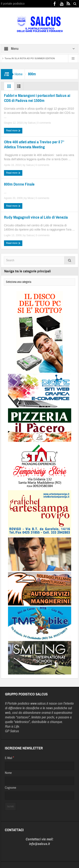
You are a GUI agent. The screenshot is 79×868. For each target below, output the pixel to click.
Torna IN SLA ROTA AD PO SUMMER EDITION (30, 58)
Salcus (32, 123)
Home (19, 74)
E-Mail (9, 758)
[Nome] (40, 781)
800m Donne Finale (19, 184)
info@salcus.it (39, 844)
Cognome (11, 788)
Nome (8, 773)
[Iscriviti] (10, 806)
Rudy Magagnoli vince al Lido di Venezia (36, 217)
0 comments (44, 123)
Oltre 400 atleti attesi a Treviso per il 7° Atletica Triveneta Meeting (34, 144)
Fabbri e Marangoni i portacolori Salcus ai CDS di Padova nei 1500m (37, 98)
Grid (9, 87)
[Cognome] (40, 796)
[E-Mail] (40, 766)
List (19, 87)
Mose (31, 198)
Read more (13, 131)
